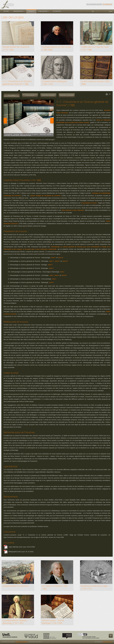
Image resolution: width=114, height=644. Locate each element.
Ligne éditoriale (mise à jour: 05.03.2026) (22, 547)
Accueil (6, 11)
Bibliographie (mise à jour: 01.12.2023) (21, 552)
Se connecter (107, 4)
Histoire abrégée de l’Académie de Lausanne (45, 196)
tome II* (61, 258)
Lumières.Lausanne (21, 642)
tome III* (65, 261)
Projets (31, 11)
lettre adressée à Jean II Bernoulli (73, 210)
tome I (62, 272)
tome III (64, 275)
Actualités (57, 11)
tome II (57, 275)
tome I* (53, 258)
